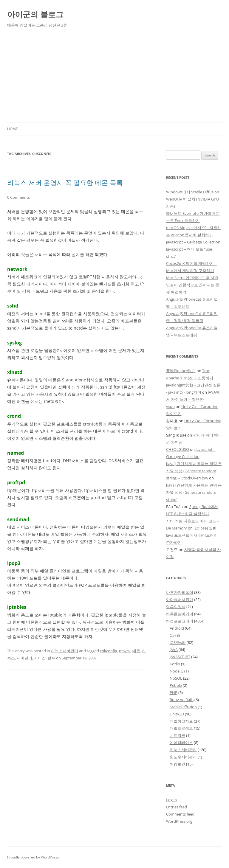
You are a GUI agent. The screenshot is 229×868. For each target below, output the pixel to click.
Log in (171, 800)
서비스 (40, 658)
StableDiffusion (183, 707)
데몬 (136, 651)
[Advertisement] (114, 77)
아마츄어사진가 (180, 600)
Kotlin (175, 664)
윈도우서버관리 (183, 757)
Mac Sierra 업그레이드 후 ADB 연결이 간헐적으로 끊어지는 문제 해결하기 (193, 285)
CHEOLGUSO (178, 449)
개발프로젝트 (181, 728)
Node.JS (177, 671)
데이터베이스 (181, 743)
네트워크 (177, 735)
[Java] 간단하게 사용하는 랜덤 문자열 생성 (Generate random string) (194, 492)
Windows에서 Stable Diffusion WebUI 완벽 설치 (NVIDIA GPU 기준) (193, 199)
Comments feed (180, 814)
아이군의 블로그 (35, 14)
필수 (51, 658)
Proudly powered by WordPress (33, 857)
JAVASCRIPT (180, 657)
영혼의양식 (176, 607)
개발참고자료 (181, 721)
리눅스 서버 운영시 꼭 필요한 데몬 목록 (65, 182)
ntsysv (125, 651)
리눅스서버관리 (65, 651)
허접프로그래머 (180, 621)
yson (170, 406)
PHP (174, 692)
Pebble (176, 685)
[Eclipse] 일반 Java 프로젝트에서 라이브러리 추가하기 (192, 535)
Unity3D (177, 714)
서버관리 (24, 658)
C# (172, 635)
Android (177, 628)
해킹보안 (177, 764)
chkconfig (109, 651)
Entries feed (177, 807)
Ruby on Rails (182, 700)
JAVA (174, 650)
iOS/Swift (178, 642)
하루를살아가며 (180, 614)
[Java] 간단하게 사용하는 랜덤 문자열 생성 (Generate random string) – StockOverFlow (194, 471)
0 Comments (18, 197)
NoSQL (176, 678)
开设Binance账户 (181, 371)
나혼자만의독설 (180, 592)
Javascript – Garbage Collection (193, 242)
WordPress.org (179, 821)
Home (13, 129)
